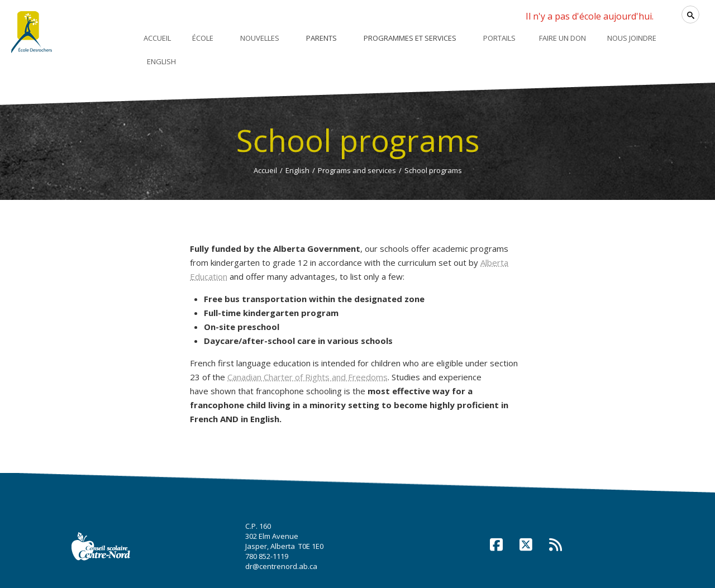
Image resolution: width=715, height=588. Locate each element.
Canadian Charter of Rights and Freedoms (308, 377)
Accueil (265, 170)
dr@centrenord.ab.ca (281, 566)
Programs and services (357, 170)
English (297, 170)
